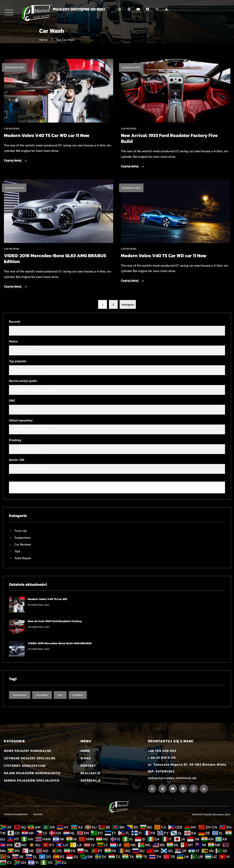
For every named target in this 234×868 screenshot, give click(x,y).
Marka (13, 341)
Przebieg (15, 440)
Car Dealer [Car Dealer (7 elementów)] (42, 695)
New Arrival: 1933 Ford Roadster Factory (55, 621)
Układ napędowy (21, 420)
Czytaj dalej (16, 161)
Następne (128, 304)
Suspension (23, 537)
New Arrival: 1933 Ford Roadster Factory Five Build (169, 138)
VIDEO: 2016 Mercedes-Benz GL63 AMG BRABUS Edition (55, 258)
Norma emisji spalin (23, 381)
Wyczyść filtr (117, 487)
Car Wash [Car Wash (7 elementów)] (78, 695)
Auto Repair (23, 558)
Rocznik (15, 322)
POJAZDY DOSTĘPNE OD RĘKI (79, 9)
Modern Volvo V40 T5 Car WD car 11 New (47, 135)
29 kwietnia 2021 (14, 67)
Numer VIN (17, 460)
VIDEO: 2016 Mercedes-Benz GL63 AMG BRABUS (60, 643)
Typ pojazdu (18, 361)
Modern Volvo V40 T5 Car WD (47, 599)
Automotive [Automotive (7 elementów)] (20, 695)
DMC (12, 400)
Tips (17, 551)
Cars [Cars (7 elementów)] (60, 695)
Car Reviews (12, 129)
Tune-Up (21, 531)
